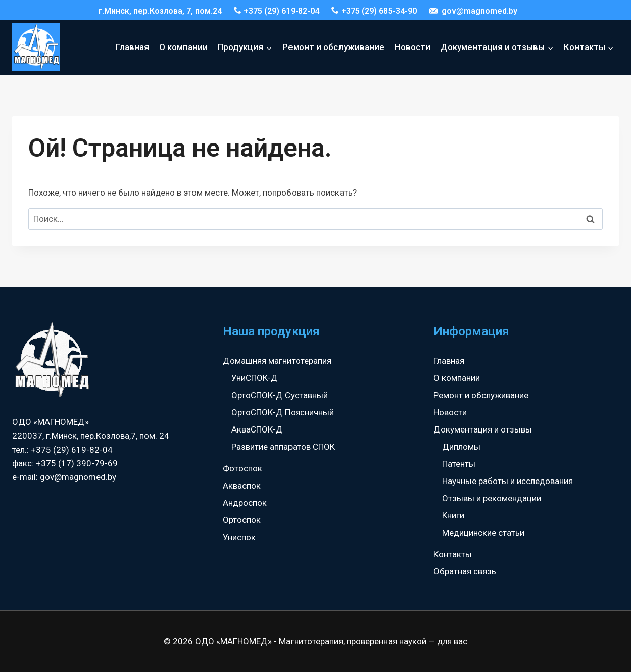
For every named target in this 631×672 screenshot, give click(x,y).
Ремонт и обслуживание (333, 47)
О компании (183, 47)
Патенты (459, 464)
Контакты (453, 554)
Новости (412, 47)
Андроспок (245, 503)
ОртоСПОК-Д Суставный (280, 395)
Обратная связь (465, 571)
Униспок (239, 537)
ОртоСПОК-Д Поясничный (283, 412)
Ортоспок (242, 520)
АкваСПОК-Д (257, 429)
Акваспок (242, 486)
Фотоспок (242, 468)
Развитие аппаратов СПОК (283, 447)
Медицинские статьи (483, 533)
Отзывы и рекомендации (492, 498)
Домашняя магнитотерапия (277, 361)
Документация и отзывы (483, 429)
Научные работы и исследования (507, 481)
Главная (132, 47)
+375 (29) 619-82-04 (277, 11)
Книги (453, 515)
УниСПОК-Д (255, 378)
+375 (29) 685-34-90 (374, 11)
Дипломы (461, 447)
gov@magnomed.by (473, 11)
